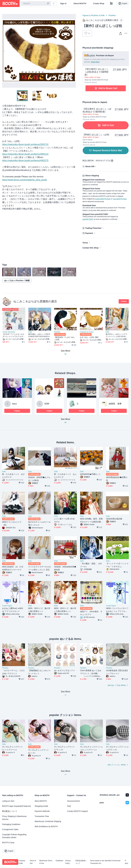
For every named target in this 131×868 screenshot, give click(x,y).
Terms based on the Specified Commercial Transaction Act (105, 862)
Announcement (73, 801)
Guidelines (59, 861)
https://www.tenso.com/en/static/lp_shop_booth (25, 180)
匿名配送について (10, 811)
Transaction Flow (42, 816)
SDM (47, 404)
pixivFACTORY (88, 219)
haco (14, 404)
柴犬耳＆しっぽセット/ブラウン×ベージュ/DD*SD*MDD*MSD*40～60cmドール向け (117, 335)
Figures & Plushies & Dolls (93, 15)
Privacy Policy (68, 862)
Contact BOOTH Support (78, 811)
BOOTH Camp (8, 843)
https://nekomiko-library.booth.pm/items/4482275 (25, 160)
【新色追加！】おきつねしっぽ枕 (65, 338)
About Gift (90, 166)
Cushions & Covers (87, 332)
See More (65, 422)
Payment (89, 233)
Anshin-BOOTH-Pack (103, 199)
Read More (95, 62)
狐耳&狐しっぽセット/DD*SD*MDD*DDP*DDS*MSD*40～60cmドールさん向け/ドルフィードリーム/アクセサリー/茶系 (40, 335)
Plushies (112, 15)
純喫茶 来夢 (115, 404)
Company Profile (22, 862)
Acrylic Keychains (9, 332)
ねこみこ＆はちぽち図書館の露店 (35, 301)
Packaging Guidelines (11, 824)
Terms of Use (33, 862)
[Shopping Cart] (111, 3)
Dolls (30, 332)
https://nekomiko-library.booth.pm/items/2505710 (25, 144)
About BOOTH (80, 3)
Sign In (63, 3)
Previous (4, 51)
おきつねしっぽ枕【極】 (90, 337)
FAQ (69, 806)
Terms (85, 243)
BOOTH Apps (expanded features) (17, 806)
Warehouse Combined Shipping (48, 821)
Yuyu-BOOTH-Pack (120, 199)
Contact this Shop (90, 248)
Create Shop (99, 3)
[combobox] (36, 3)
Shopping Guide (41, 806)
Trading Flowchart (93, 228)
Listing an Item (8, 801)
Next (74, 51)
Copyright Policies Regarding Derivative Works (14, 836)
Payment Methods (42, 811)
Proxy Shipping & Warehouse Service (14, 818)
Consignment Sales (10, 829)
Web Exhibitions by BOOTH (46, 826)
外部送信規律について (81, 862)
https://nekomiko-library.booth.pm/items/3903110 (25, 154)
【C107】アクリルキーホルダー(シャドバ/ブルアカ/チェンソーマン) (14, 335)
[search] (48, 4)
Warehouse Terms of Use (46, 862)
